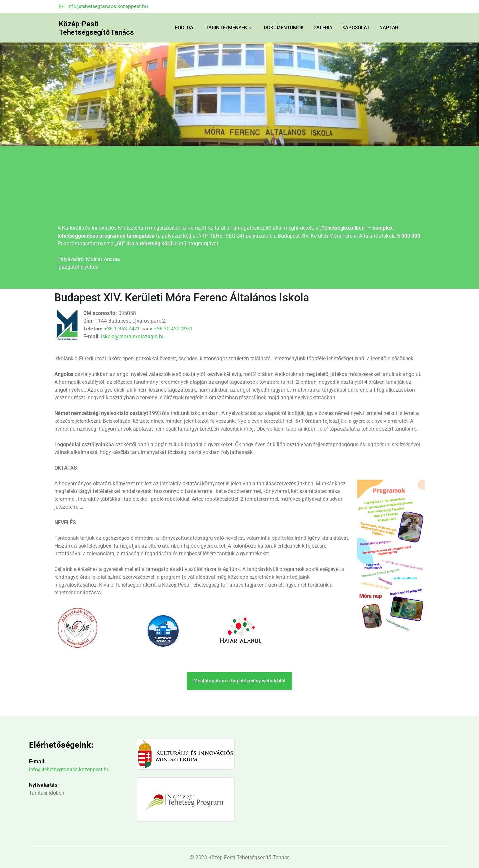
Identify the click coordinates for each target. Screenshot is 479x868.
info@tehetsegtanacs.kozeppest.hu (69, 769)
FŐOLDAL (186, 28)
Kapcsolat (356, 28)
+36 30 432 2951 (173, 329)
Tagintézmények (230, 28)
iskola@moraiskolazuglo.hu (133, 337)
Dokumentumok (284, 28)
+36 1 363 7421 (122, 329)
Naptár (389, 28)
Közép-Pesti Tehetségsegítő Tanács (103, 28)
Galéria (323, 28)
